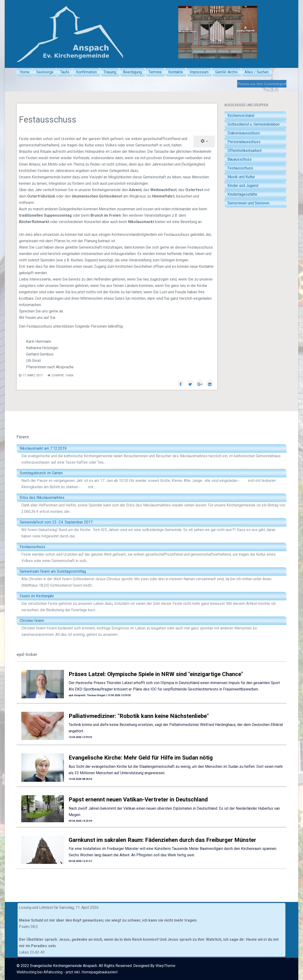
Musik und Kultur (241, 177)
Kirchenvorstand (241, 116)
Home (25, 72)
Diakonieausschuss (244, 133)
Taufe (65, 72)
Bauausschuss (240, 159)
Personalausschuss (244, 142)
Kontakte (176, 72)
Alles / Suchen (257, 72)
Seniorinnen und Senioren (248, 203)
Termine (155, 72)
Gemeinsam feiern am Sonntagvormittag (53, 571)
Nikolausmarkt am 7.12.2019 (43, 448)
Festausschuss (240, 168)
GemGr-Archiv (227, 72)
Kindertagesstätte (242, 194)
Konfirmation (86, 72)
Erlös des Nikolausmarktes (42, 498)
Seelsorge (45, 72)
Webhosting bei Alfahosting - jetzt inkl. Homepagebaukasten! (67, 972)
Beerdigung (132, 72)
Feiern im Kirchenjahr (37, 596)
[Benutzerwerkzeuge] (204, 141)
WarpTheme (165, 966)
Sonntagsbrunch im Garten (41, 473)
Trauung (110, 72)
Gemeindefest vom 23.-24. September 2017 (56, 522)
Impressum (199, 72)
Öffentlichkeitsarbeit (245, 151)
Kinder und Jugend (243, 186)
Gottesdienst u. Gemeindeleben (254, 124)
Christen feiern (32, 621)
